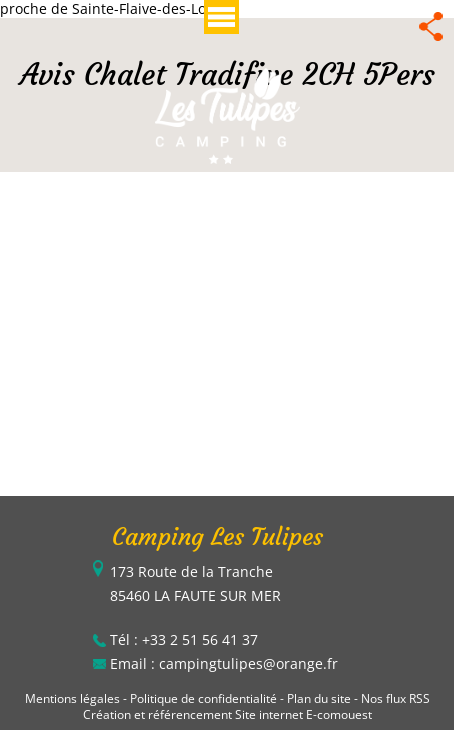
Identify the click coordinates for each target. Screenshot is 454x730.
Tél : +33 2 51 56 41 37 (184, 639)
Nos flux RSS (395, 698)
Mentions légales (72, 698)
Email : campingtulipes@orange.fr (224, 663)
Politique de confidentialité (203, 698)
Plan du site (319, 698)
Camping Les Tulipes (217, 537)
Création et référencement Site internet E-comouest (227, 714)
